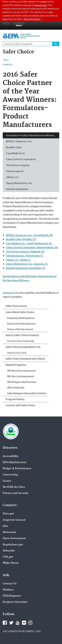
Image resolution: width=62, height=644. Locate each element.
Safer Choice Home (16, 306)
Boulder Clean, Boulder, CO (21, 239)
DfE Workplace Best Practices (22, 382)
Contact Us (7, 64)
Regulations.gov (13, 545)
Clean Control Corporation (21, 159)
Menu (19, 25)
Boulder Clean (14, 147)
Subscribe (9, 551)
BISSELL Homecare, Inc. (19, 141)
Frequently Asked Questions (21, 318)
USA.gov (8, 557)
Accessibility (11, 456)
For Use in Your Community (21, 341)
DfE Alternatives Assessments (22, 371)
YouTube (18, 623)
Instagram (30, 623)
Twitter (11, 623)
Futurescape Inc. (15, 171)
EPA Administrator (15, 462)
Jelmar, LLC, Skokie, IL (18, 260)
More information (32, 19)
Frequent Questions (15, 602)
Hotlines (8, 590)
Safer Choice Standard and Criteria (25, 359)
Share (6, 60)
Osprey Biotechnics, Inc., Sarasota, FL (27, 264)
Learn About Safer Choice (20, 312)
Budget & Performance (17, 469)
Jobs (5, 526)
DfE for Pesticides (16, 388)
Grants (7, 481)
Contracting (10, 475)
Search (56, 44)
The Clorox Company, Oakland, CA (25, 252)
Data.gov (8, 514)
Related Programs (16, 365)
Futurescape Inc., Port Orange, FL (25, 256)
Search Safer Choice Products (22, 335)
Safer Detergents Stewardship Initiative (27, 393)
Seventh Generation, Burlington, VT (26, 268)
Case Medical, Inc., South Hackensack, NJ (29, 243)
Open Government (14, 538)
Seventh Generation (17, 189)
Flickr (24, 623)
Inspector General (14, 520)
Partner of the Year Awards (20, 329)
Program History (15, 399)
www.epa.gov (41, 5)
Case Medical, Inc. (16, 153)
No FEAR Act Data (14, 487)
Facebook (5, 623)
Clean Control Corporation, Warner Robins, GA (32, 247)
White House (11, 563)
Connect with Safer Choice (20, 405)
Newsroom (9, 532)
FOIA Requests (12, 596)
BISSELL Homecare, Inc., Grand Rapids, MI (29, 235)
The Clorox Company (18, 165)
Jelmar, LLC (12, 177)
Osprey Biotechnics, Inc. (19, 183)
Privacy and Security (16, 493)
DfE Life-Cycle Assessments (21, 376)
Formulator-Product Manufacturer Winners (30, 135)
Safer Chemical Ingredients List (23, 347)
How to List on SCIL (17, 353)
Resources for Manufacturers (21, 324)
